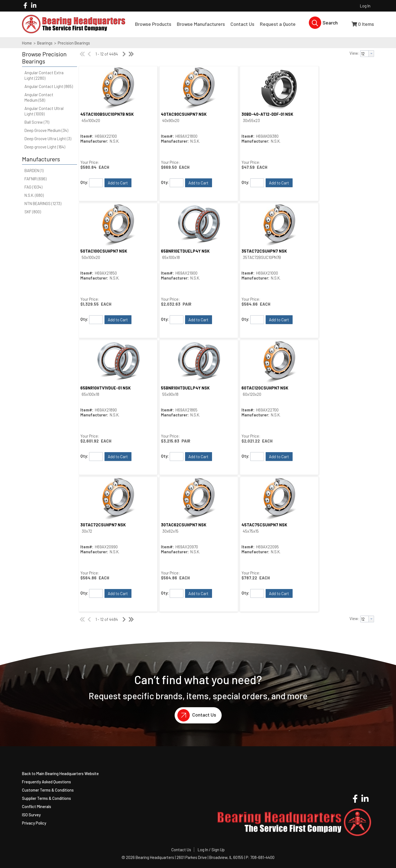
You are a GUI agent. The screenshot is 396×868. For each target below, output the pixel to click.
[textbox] (365, 54)
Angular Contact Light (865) (49, 86)
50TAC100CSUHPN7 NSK (104, 251)
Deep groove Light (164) (45, 147)
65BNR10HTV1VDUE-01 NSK (105, 388)
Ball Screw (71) (37, 122)
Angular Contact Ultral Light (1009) (44, 111)
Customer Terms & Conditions (48, 790)
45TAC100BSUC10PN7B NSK (107, 114)
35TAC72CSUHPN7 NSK (264, 251)
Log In (365, 6)
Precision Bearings (73, 43)
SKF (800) (33, 212)
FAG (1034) (33, 187)
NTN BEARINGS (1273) (43, 203)
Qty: (84, 182)
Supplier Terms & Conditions (46, 798)
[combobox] (367, 54)
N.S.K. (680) (34, 195)
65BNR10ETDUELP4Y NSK (185, 251)
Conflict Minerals (37, 806)
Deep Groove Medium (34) (46, 130)
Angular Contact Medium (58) (39, 97)
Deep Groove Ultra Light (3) (48, 139)
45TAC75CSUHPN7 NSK (264, 525)
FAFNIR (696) (35, 179)
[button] (48, 58)
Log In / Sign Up (211, 850)
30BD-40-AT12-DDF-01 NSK (267, 114)
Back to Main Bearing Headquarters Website (60, 773)
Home (27, 43)
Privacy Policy (34, 823)
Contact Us (195, 715)
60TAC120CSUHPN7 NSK (265, 388)
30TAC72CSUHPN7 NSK (103, 525)
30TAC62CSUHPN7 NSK (184, 525)
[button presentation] (371, 54)
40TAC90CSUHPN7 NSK (184, 114)
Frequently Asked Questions (46, 782)
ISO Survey (31, 815)
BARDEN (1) (34, 170)
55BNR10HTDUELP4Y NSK (185, 388)
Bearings (45, 43)
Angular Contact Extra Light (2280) (44, 75)
